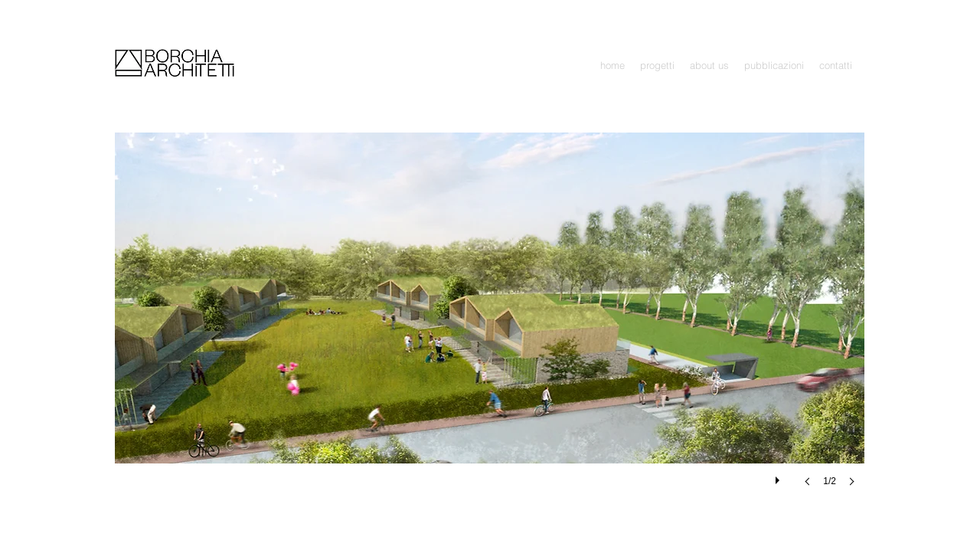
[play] (779, 476)
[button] (657, 65)
